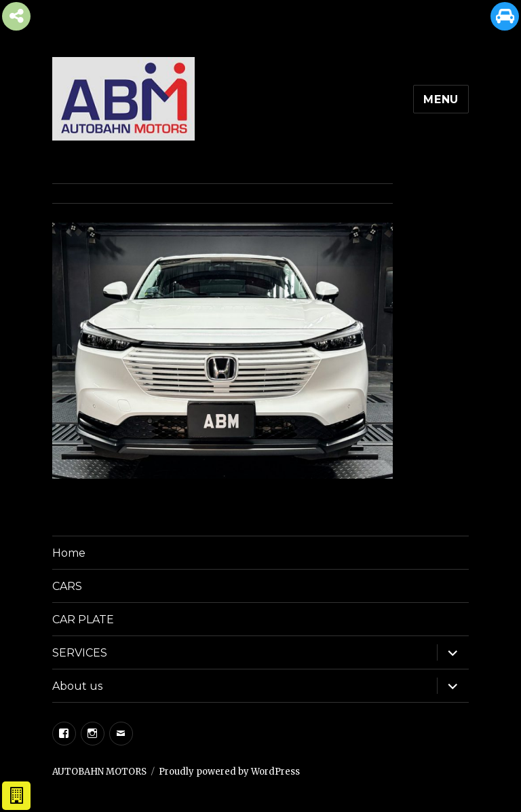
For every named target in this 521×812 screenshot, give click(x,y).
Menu (441, 99)
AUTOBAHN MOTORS (99, 772)
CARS (67, 586)
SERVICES (80, 653)
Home (69, 553)
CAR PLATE (83, 620)
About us (77, 686)
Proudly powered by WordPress (229, 772)
